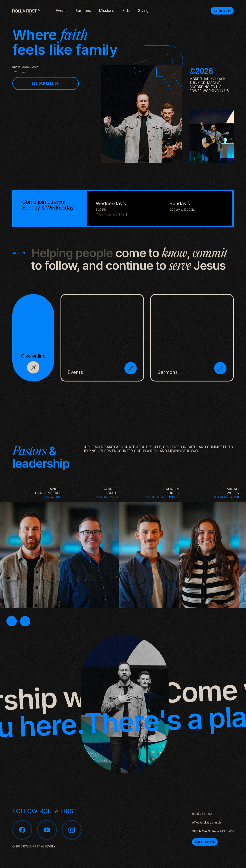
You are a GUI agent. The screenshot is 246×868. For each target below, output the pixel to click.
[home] (26, 11)
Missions (107, 11)
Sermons (83, 11)
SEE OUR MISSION (45, 83)
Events (61, 11)
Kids (126, 11)
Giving (143, 11)
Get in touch (222, 11)
